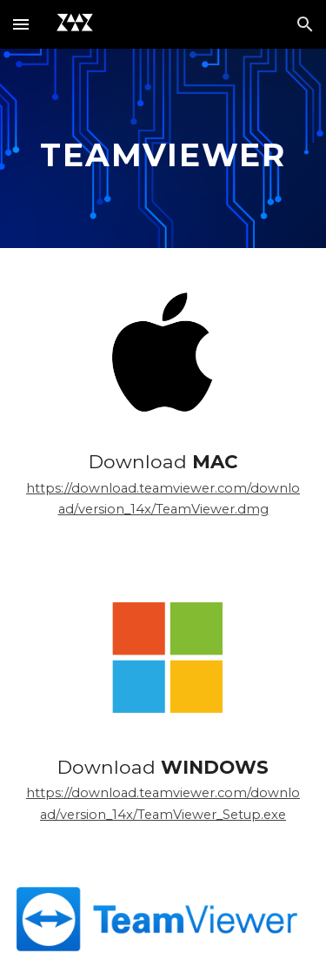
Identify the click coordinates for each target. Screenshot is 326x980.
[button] (21, 24)
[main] (163, 148)
